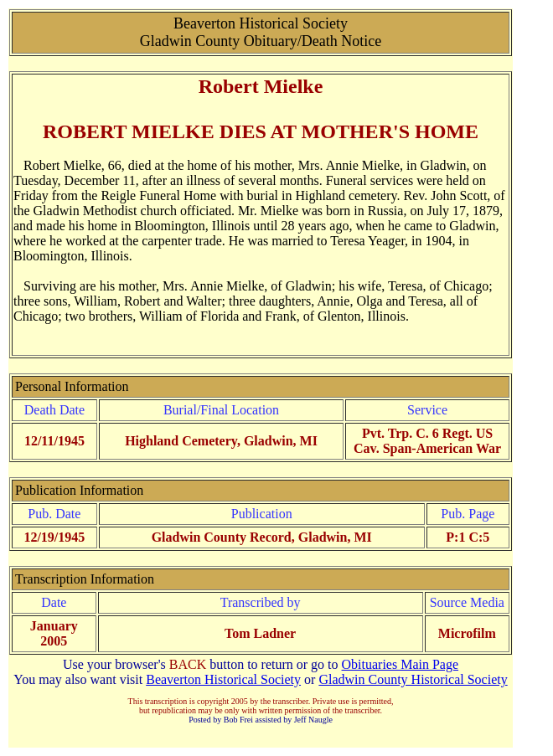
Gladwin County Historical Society (413, 679)
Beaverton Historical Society (223, 679)
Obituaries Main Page (401, 664)
